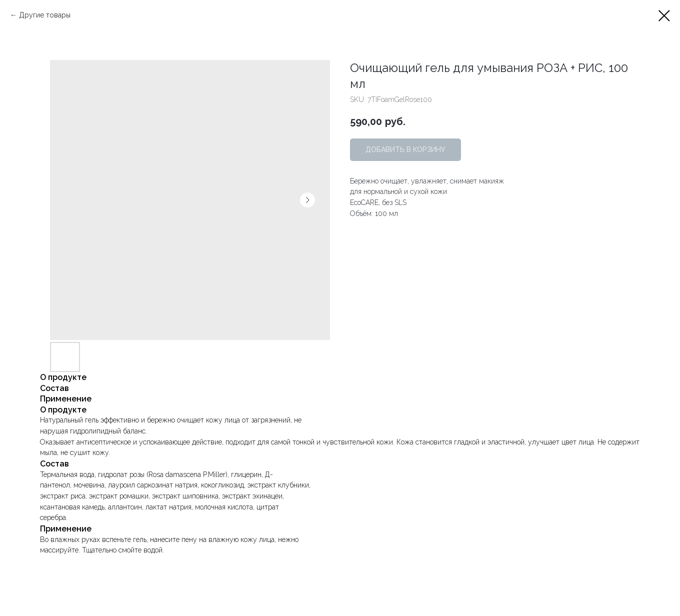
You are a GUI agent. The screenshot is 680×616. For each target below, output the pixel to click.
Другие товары (45, 15)
